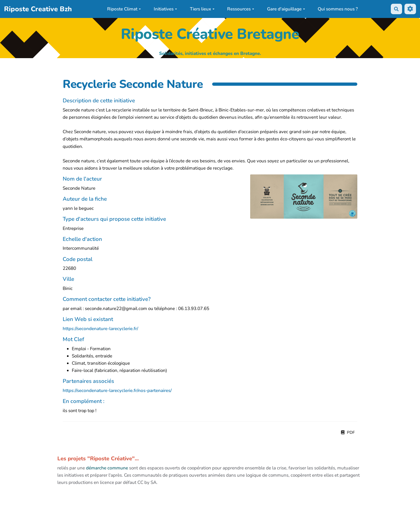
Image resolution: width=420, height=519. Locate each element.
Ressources (241, 9)
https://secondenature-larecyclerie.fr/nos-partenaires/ (117, 391)
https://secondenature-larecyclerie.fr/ (100, 329)
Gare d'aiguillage (286, 9)
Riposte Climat (124, 9)
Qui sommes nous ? (338, 9)
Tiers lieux (202, 9)
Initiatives (165, 9)
